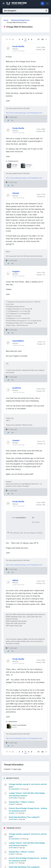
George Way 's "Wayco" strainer (22, 802)
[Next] (46, 40)
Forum (6, 20)
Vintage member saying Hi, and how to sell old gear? (28, 785)
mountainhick (15, 789)
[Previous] (7, 40)
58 (42, 39)
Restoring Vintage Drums (20, 20)
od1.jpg (15, 165)
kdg (12, 804)
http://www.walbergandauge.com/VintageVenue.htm (24, 113)
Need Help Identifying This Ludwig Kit (24, 817)
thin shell (14, 798)
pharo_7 (13, 813)
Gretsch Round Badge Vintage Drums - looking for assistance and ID (28, 810)
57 (39, 39)
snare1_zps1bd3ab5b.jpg (21, 725)
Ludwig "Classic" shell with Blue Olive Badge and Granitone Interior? (27, 794)
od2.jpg (29, 165)
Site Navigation (25, 11)
